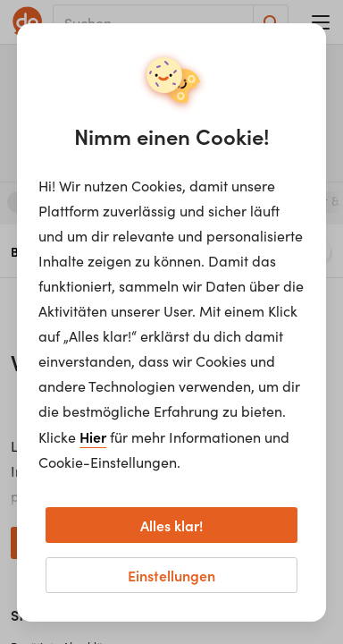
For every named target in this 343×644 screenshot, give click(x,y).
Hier (93, 436)
